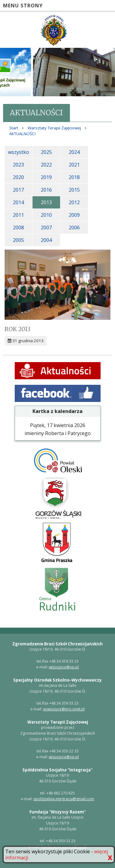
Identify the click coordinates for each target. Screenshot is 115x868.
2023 (18, 165)
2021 (74, 165)
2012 (74, 202)
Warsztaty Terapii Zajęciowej (54, 128)
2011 (18, 215)
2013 (46, 202)
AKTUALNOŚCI (22, 134)
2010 (46, 215)
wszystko (19, 152)
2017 (18, 190)
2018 (74, 177)
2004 (46, 240)
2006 (74, 228)
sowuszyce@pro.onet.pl (64, 709)
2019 (46, 177)
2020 (18, 177)
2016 (46, 190)
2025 (46, 152)
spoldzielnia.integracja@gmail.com (64, 799)
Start (14, 128)
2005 (18, 240)
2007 (46, 228)
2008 (18, 228)
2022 (46, 165)
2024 (74, 152)
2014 (18, 202)
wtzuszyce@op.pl (64, 667)
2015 (74, 190)
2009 (74, 215)
